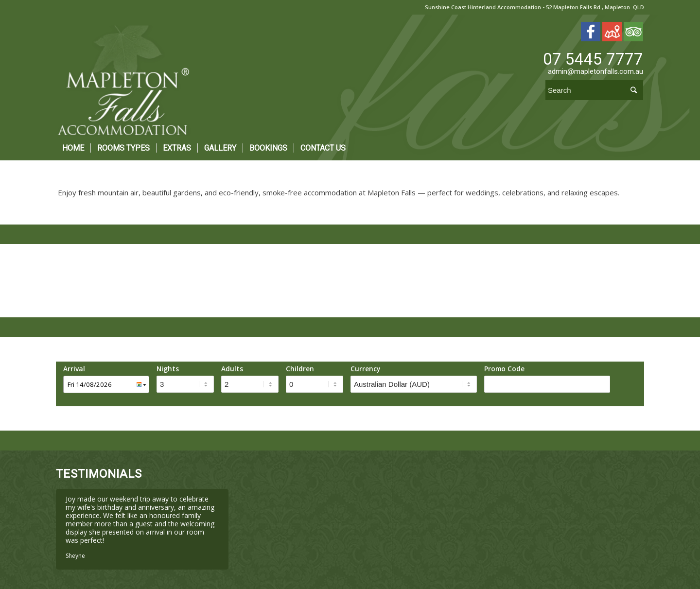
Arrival (74, 369)
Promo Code (504, 369)
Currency (365, 369)
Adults (232, 369)
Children (300, 369)
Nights (168, 369)
